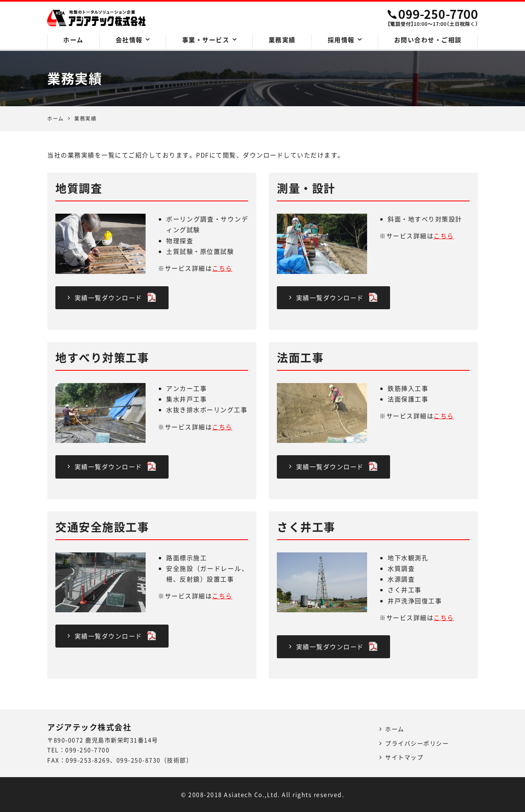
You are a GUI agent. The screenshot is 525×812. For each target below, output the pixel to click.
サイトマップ (404, 757)
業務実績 (282, 40)
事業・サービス (206, 40)
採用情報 (341, 40)
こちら (222, 268)
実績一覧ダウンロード (112, 297)
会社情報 (129, 40)
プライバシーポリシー (417, 743)
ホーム (73, 40)
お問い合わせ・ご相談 (428, 40)
